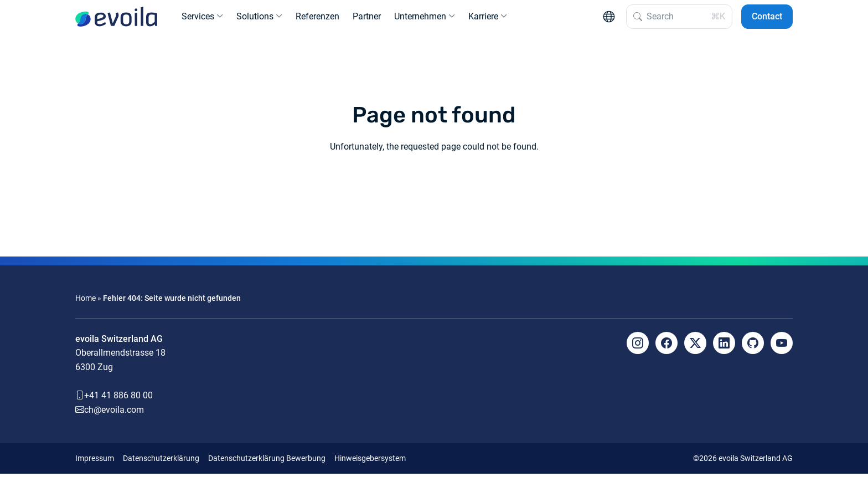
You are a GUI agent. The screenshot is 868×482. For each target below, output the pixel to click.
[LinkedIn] (724, 351)
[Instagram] (638, 351)
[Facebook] (666, 351)
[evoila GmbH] (116, 21)
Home (86, 307)
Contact (767, 21)
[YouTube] (782, 351)
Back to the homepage (434, 196)
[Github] (753, 351)
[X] (695, 351)
